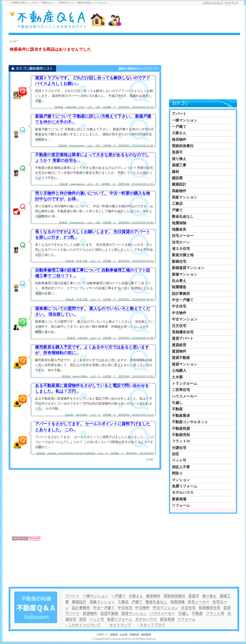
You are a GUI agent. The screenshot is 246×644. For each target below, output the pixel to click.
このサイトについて (213, 3)
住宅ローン (181, 242)
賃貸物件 (179, 351)
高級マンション (184, 197)
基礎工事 (179, 165)
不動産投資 (181, 428)
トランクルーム (184, 383)
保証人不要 (181, 467)
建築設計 (179, 184)
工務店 (177, 204)
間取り (177, 473)
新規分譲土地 (183, 255)
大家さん (179, 133)
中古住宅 (179, 306)
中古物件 (179, 313)
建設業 (177, 178)
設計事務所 (181, 294)
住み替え (179, 281)
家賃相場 (179, 499)
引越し (177, 403)
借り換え (179, 159)
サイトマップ (232, 3)
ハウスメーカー (184, 396)
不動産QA (134, 634)
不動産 (177, 409)
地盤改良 (179, 229)
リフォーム (181, 505)
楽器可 (177, 152)
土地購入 (179, 371)
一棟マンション (184, 120)
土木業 (177, 377)
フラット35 (181, 441)
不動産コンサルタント (190, 422)
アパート (179, 114)
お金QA (123, 634)
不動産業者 (181, 416)
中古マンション (184, 319)
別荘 (175, 454)
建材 (175, 172)
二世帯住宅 (181, 390)
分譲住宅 (179, 448)
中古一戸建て (183, 300)
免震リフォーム (184, 486)
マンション (181, 480)
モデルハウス (183, 493)
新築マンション (184, 274)
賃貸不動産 (181, 358)
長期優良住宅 (183, 332)
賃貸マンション (184, 364)
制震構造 (179, 287)
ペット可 (179, 460)
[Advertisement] (125, 503)
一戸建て (179, 127)
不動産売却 (181, 435)
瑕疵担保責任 (183, 146)
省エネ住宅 (181, 249)
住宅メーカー (183, 236)
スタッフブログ (152, 625)
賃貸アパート (183, 338)
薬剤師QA (146, 634)
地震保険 (179, 223)
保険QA (114, 634)
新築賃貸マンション (188, 268)
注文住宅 (179, 326)
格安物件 (179, 140)
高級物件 (179, 191)
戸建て (177, 210)
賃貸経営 (179, 345)
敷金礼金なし (183, 216)
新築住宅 (179, 261)
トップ (13, 41)
